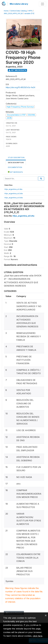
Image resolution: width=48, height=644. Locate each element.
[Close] (46, 615)
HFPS (30, 11)
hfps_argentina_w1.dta (13, 189)
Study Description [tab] (16, 158)
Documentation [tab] (15, 167)
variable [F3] (29, 13)
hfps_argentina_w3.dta (14, 198)
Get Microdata (17, 70)
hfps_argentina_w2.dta (14, 193)
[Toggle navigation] (42, 4)
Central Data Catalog (18, 11)
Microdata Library (19, 4)
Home (6, 11)
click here (38, 636)
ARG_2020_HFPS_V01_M (13, 13)
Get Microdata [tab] (15, 172)
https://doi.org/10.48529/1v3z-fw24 (20, 87)
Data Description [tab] (16, 163)
